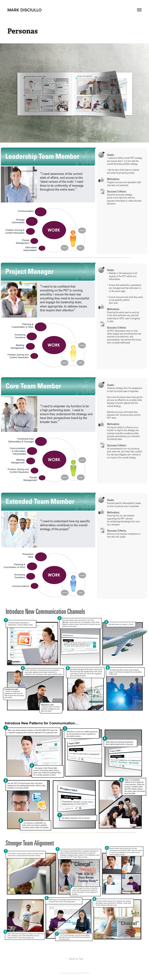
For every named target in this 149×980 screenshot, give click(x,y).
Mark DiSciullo (25, 10)
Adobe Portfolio (81, 973)
